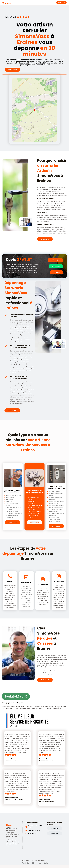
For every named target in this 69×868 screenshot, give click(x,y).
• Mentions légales (42, 866)
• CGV (33, 866)
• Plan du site (25, 866)
